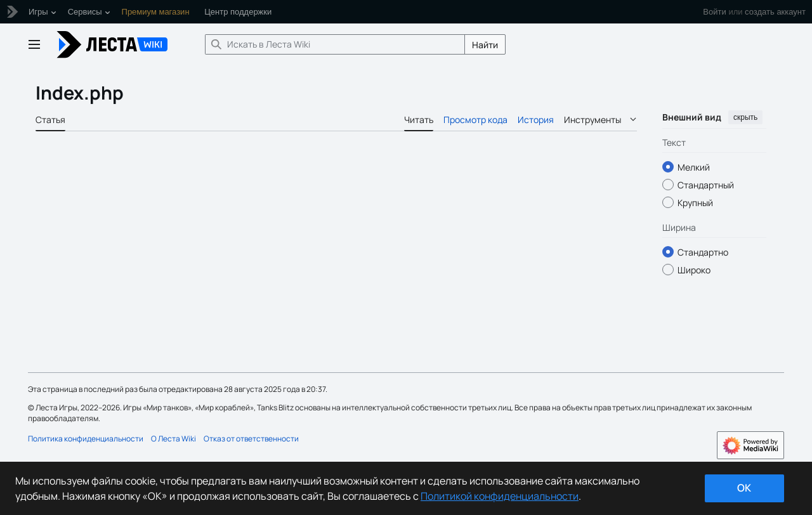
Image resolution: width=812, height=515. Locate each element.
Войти (714, 12)
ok (744, 488)
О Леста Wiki (174, 439)
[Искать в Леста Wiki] (335, 44)
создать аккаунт (775, 12)
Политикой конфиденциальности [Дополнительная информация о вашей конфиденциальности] (500, 496)
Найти (485, 45)
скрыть (745, 117)
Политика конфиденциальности (86, 439)
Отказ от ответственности (251, 439)
